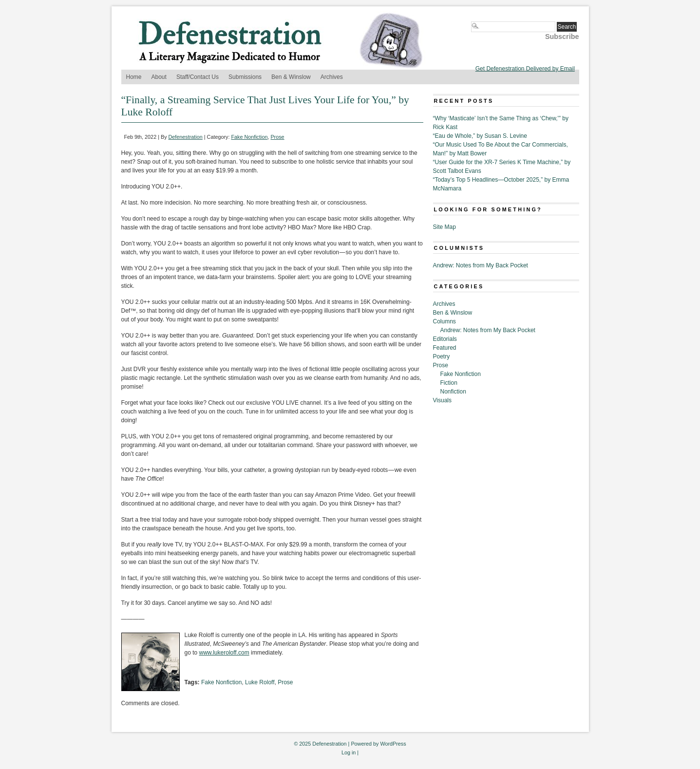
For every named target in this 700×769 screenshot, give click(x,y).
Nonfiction (453, 392)
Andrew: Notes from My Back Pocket (481, 265)
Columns (445, 321)
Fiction (449, 383)
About (159, 77)
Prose (277, 137)
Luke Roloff (260, 682)
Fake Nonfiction (249, 137)
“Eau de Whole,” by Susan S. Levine (480, 136)
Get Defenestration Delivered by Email (525, 69)
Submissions (245, 77)
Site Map (445, 227)
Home (134, 77)
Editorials (445, 339)
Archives (332, 77)
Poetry (442, 356)
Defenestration (186, 137)
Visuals (442, 400)
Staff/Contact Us (198, 77)
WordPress (393, 744)
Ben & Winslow (291, 77)
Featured (445, 348)
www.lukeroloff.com (224, 653)
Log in (349, 752)
